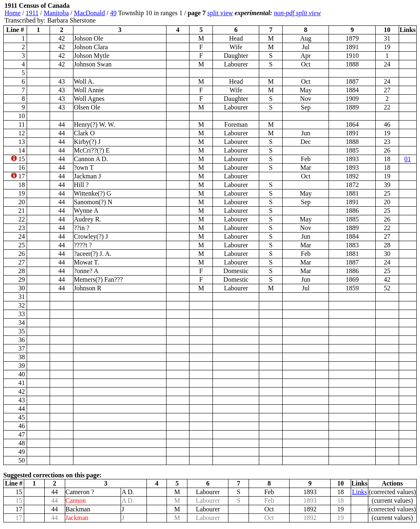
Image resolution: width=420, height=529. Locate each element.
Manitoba (56, 13)
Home (13, 13)
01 (408, 159)
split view (220, 13)
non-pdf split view (298, 13)
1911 (32, 13)
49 (113, 13)
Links (359, 492)
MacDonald (89, 13)
